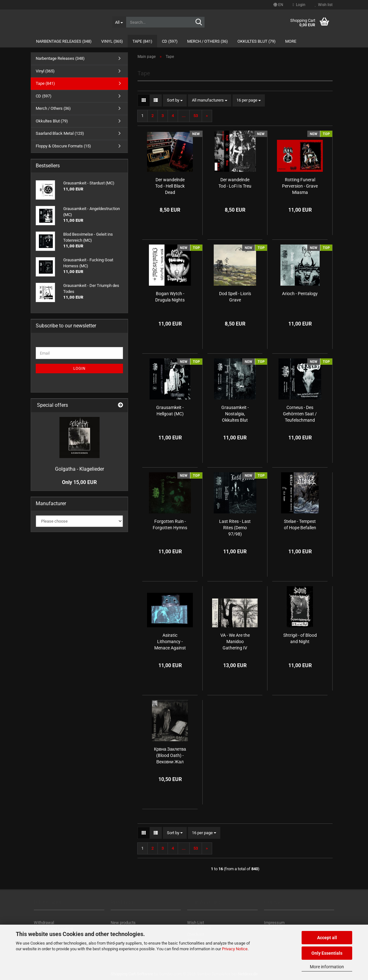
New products (123, 923)
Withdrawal (44, 923)
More (291, 41)
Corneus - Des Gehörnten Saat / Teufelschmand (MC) (300, 414)
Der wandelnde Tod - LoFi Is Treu (235, 183)
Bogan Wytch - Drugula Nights (170, 297)
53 (196, 116)
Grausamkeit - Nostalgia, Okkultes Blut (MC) (235, 414)
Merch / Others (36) (208, 41)
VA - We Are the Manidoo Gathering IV (235, 642)
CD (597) (170, 41)
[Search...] (119, 22)
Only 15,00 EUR (79, 482)
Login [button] (299, 5)
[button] (278, 5)
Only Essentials (327, 953)
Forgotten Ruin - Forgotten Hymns (170, 524)
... (184, 116)
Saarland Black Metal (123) (60, 133)
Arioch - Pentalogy (300, 294)
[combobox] (175, 100)
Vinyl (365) (112, 41)
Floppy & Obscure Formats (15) (63, 146)
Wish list (324, 5)
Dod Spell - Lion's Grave (235, 297)
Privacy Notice (235, 949)
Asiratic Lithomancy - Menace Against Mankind (170, 642)
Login (80, 369)
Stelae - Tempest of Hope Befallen (300, 524)
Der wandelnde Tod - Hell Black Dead (170, 186)
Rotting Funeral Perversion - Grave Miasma (300, 186)
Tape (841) (142, 41)
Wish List (196, 923)
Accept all (327, 938)
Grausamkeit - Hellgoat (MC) (170, 411)
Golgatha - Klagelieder (80, 469)
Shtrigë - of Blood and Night (300, 638)
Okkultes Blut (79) (257, 41)
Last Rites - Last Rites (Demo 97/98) (235, 528)
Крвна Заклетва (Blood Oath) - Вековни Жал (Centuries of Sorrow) (170, 756)
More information (327, 967)
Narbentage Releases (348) (64, 41)
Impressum (274, 923)
